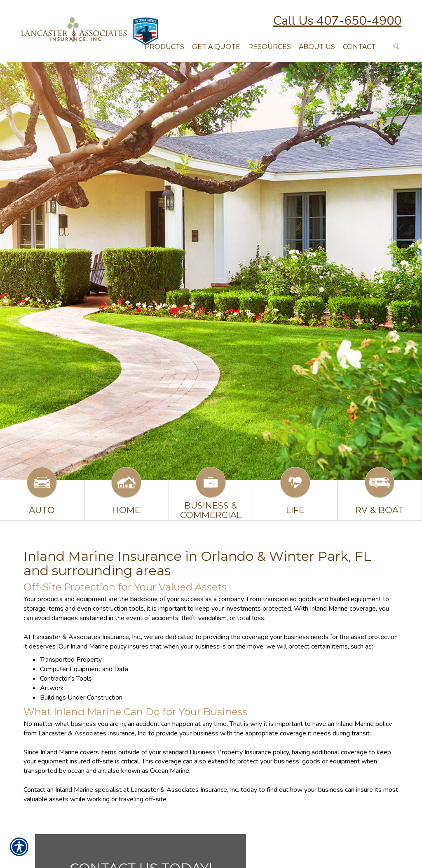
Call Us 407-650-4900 (337, 21)
